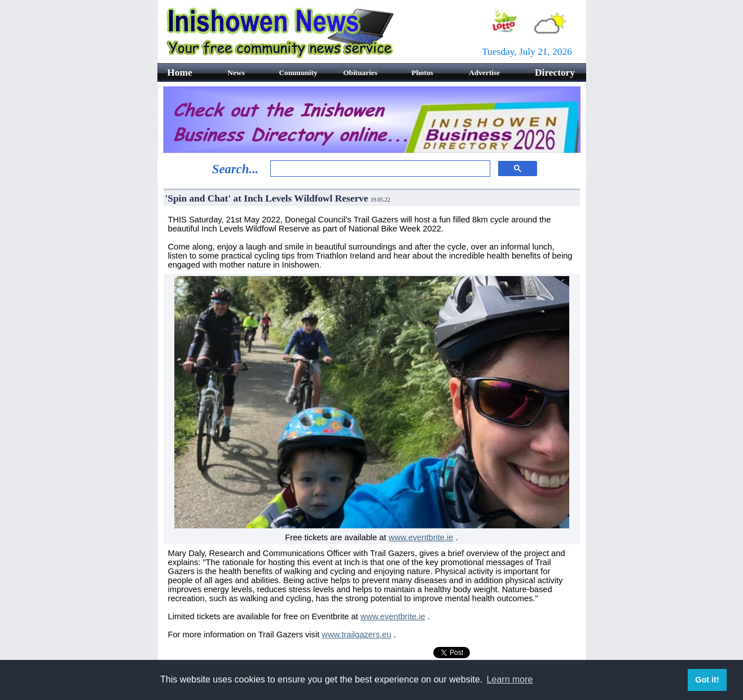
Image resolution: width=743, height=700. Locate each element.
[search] (379, 169)
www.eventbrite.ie (421, 537)
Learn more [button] (510, 679)
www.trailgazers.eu (356, 635)
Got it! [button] (707, 680)
